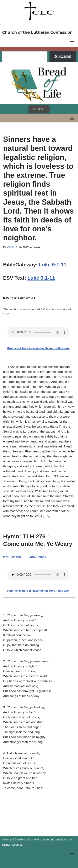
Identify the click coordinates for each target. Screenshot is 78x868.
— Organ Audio (35, 557)
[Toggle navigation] (72, 43)
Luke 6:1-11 (53, 265)
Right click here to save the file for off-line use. (38, 348)
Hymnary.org (12, 557)
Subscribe (63, 57)
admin (11, 247)
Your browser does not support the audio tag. (38, 332)
